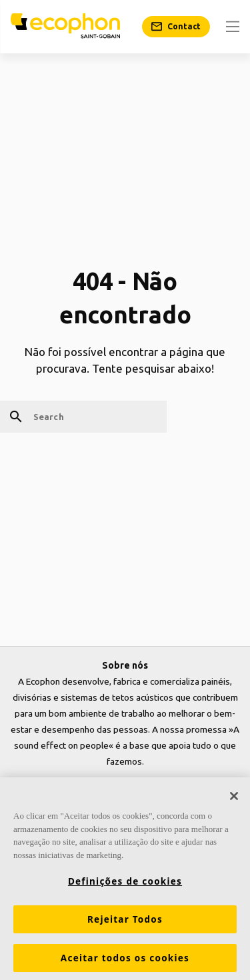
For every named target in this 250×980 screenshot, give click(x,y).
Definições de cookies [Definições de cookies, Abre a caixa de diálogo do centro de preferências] (125, 884)
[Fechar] (234, 799)
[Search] (83, 417)
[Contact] (176, 27)
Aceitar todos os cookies (125, 961)
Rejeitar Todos (125, 922)
